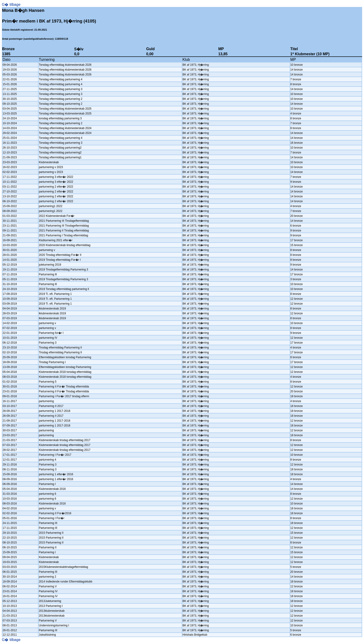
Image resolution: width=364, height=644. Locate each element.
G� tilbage (11, 5)
